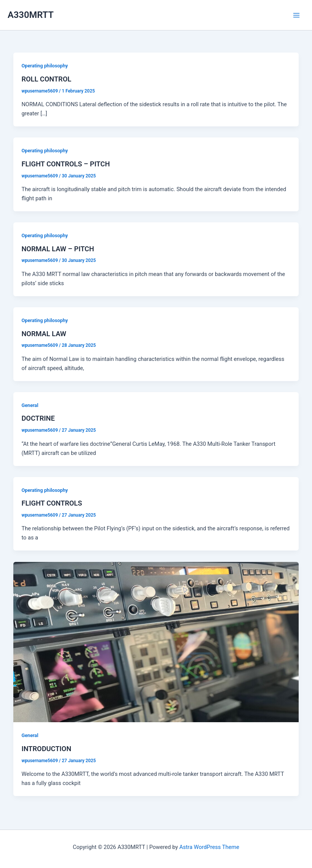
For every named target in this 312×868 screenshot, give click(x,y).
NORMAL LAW (44, 334)
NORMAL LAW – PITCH (58, 249)
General (30, 405)
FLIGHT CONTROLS (52, 503)
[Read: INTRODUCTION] (156, 641)
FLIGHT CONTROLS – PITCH (66, 164)
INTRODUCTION (46, 749)
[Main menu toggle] (296, 15)
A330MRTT (31, 15)
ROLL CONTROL (46, 79)
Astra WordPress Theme (209, 847)
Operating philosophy (45, 66)
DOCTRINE (38, 418)
